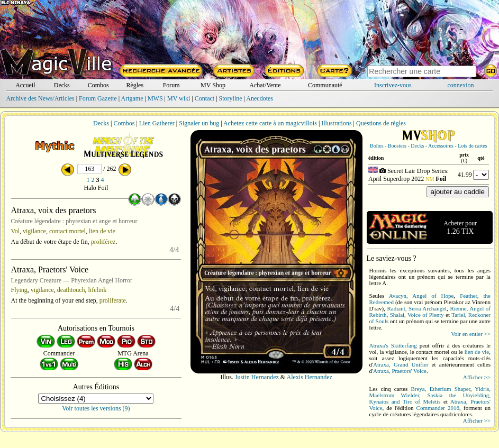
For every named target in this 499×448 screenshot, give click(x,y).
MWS (155, 98)
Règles (135, 85)
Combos (98, 85)
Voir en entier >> (471, 334)
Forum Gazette (98, 98)
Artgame (132, 98)
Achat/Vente (265, 85)
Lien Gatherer (157, 123)
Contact (205, 98)
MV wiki (179, 98)
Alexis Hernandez (310, 377)
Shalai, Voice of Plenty (417, 315)
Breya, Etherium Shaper (440, 389)
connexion (461, 85)
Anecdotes (260, 98)
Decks (62, 85)
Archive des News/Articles (40, 98)
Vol (15, 231)
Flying (19, 290)
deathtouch (71, 290)
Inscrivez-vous (393, 85)
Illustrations (336, 123)
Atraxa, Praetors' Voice (400, 371)
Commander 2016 (438, 408)
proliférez (103, 242)
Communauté (325, 85)
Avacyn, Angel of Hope (421, 296)
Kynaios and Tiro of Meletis (405, 401)
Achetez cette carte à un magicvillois (270, 123)
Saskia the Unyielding (458, 395)
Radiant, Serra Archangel (417, 308)
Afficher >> (477, 377)
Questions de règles (381, 123)
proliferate (113, 300)
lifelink (98, 290)
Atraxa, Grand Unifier (401, 364)
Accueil (25, 85)
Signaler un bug (199, 123)
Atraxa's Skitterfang (393, 345)
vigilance (34, 231)
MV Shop (213, 85)
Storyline (231, 98)
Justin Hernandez (257, 377)
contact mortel (67, 231)
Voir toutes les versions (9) (96, 408)
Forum (171, 85)
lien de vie (102, 231)
